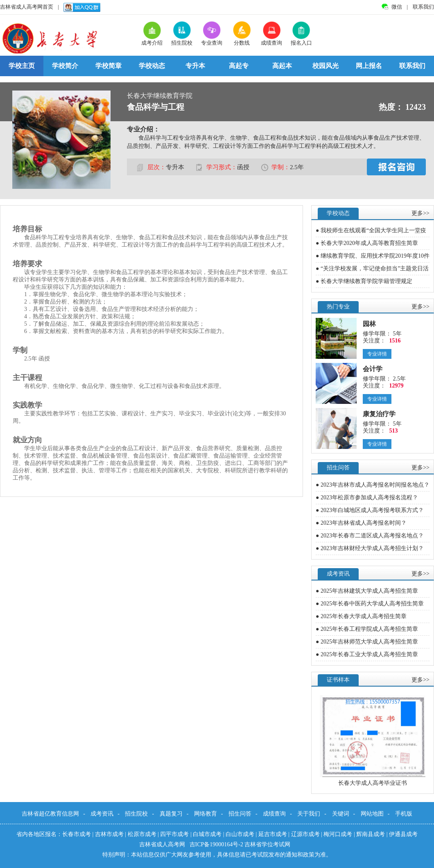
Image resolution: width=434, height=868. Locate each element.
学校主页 (22, 66)
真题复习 (171, 814)
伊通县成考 (403, 834)
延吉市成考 (273, 834)
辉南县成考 (371, 834)
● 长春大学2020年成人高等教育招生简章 (367, 243)
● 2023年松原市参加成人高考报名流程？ (367, 497)
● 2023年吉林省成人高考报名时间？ (361, 523)
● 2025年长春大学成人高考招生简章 (361, 616)
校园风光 (325, 66)
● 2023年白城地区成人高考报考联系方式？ (370, 510)
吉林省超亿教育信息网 (50, 814)
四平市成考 (174, 834)
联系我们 (423, 7)
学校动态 (152, 66)
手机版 (404, 814)
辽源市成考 (305, 834)
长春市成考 (77, 834)
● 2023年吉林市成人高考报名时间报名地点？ (373, 485)
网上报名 (369, 66)
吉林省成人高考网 (163, 844)
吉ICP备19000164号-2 (217, 844)
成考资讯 (102, 814)
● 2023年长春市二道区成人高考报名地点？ (370, 536)
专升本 (195, 66)
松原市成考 (142, 834)
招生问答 (240, 814)
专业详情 (377, 354)
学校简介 (65, 66)
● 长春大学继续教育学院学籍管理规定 (364, 281)
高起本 (282, 66)
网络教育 (206, 814)
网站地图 (372, 814)
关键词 (341, 814)
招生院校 (136, 814)
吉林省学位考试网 (267, 844)
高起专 (239, 66)
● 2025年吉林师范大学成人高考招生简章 (367, 642)
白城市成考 (207, 834)
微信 (397, 7)
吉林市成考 (109, 834)
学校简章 (108, 66)
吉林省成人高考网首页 (27, 7)
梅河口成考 (338, 834)
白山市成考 (240, 834)
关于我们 (309, 814)
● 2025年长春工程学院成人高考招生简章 (367, 629)
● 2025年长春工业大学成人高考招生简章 (367, 654)
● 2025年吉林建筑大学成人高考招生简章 (367, 591)
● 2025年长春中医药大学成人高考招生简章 (370, 604)
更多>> (420, 213)
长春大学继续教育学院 (160, 96)
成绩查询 (274, 814)
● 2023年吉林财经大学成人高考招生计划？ (370, 548)
